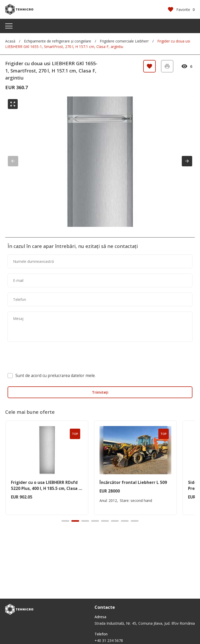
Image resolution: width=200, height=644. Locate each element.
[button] (187, 161)
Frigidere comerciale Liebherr (124, 41)
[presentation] (47, 357)
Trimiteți (100, 392)
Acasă (10, 41)
